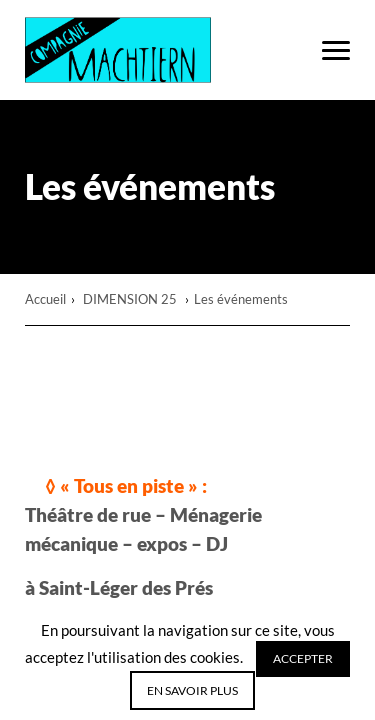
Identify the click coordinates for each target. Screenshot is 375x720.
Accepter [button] (303, 658)
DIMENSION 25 (131, 299)
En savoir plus (192, 690)
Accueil (45, 299)
